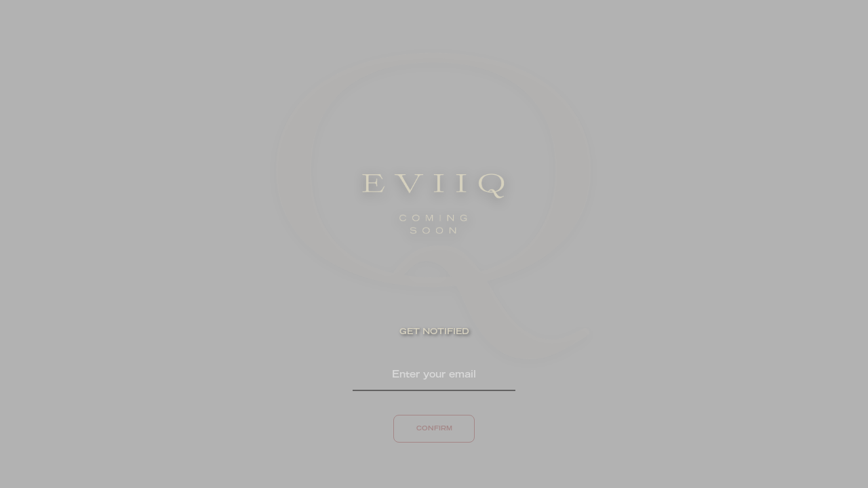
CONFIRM (434, 429)
